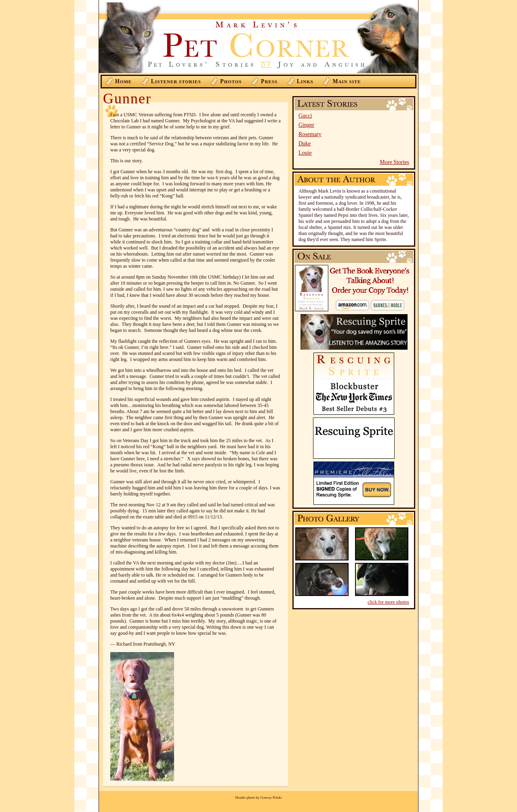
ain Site (347, 81)
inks (305, 81)
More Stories (394, 162)
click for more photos (388, 602)
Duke (305, 144)
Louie (305, 153)
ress (269, 81)
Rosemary (310, 134)
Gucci (305, 116)
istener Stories (176, 81)
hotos (231, 81)
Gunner (127, 99)
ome (123, 81)
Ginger (306, 125)
